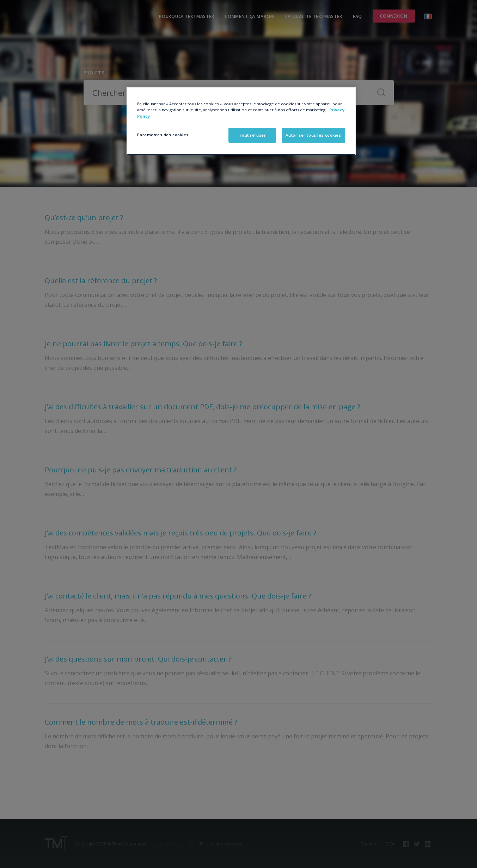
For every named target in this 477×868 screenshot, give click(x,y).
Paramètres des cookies (163, 135)
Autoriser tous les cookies (313, 135)
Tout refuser (252, 135)
